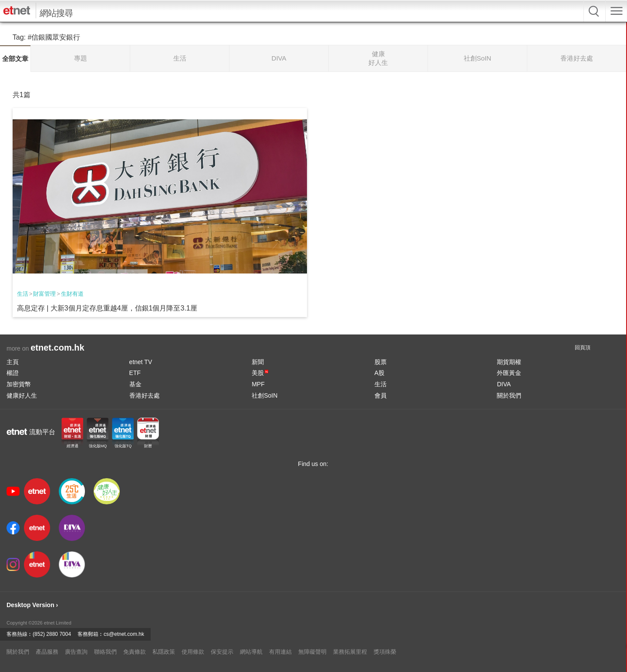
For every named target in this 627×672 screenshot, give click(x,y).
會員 (381, 395)
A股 (379, 373)
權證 (13, 373)
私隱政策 (164, 652)
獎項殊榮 (385, 652)
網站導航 (251, 652)
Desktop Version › (32, 605)
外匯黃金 (509, 373)
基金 (135, 384)
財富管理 (44, 294)
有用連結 (280, 652)
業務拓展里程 (350, 652)
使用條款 (193, 652)
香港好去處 (145, 395)
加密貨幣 (19, 384)
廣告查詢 (76, 652)
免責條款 (135, 652)
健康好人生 (22, 395)
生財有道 (72, 294)
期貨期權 (509, 362)
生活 (23, 294)
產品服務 (47, 652)
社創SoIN (265, 395)
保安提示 (222, 652)
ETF (135, 373)
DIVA (504, 384)
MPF (258, 384)
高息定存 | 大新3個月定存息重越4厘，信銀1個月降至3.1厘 (107, 308)
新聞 (258, 362)
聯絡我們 (105, 652)
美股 (260, 373)
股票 (381, 362)
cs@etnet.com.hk (124, 634)
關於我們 (509, 395)
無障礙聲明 (312, 652)
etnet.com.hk (57, 348)
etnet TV (141, 362)
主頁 (13, 362)
